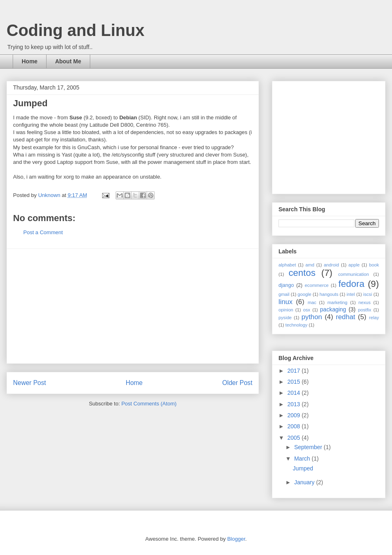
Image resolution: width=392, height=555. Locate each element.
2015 (295, 382)
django (286, 285)
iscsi (367, 294)
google (305, 294)
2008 (295, 426)
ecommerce (316, 285)
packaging (333, 309)
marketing (337, 302)
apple (354, 265)
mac (312, 302)
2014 (295, 393)
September (309, 447)
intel (351, 294)
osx (306, 310)
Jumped (303, 468)
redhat (345, 317)
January (305, 482)
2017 (295, 371)
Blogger (236, 539)
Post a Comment (43, 232)
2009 (295, 415)
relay (374, 318)
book (374, 265)
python (312, 317)
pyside (285, 318)
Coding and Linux (76, 30)
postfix (365, 310)
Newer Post (30, 383)
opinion (286, 310)
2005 (295, 438)
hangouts (329, 294)
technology (296, 325)
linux (286, 302)
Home (30, 61)
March (303, 459)
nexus (365, 302)
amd (310, 265)
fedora (352, 284)
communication (353, 274)
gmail (284, 294)
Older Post (237, 383)
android (331, 265)
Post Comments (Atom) (149, 404)
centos (302, 273)
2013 (295, 404)
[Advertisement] (133, 306)
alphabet (287, 265)
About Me (68, 61)
